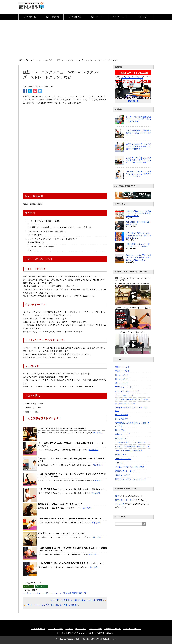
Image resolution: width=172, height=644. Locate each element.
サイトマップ (81, 629)
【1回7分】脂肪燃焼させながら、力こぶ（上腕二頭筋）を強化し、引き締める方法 (71, 489)
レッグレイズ (29, 586)
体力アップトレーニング (125, 471)
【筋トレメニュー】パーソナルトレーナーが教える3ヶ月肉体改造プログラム (139, 213)
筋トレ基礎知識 (52, 17)
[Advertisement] (86, 40)
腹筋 (117, 496)
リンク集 (69, 629)
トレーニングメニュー (46, 593)
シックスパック (29, 593)
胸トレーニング (122, 375)
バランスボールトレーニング (127, 391)
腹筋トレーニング (122, 367)
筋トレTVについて (38, 629)
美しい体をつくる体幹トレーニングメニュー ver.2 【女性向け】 (77, 600)
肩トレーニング (122, 383)
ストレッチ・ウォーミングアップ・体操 (131, 400)
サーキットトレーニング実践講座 (129, 451)
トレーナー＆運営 (55, 629)
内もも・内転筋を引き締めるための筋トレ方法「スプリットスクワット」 (139, 133)
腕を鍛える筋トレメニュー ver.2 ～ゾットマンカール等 (60, 504)
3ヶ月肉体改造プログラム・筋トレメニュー (133, 442)
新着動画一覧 (133, 101)
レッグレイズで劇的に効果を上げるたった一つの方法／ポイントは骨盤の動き (139, 119)
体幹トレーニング (120, 17)
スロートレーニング (123, 459)
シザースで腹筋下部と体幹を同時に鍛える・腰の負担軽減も (62, 429)
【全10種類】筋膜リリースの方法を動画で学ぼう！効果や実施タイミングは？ (139, 235)
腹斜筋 (68, 593)
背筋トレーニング (122, 371)
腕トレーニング (122, 379)
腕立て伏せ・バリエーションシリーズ (131, 479)
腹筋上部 (82, 593)
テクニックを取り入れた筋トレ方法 (130, 467)
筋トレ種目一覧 (30, 17)
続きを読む (98, 433)
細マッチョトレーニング (125, 500)
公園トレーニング (122, 475)
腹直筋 (75, 593)
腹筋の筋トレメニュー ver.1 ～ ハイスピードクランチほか (61, 533)
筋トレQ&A (120, 430)
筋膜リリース (121, 455)
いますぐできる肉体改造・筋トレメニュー (132, 446)
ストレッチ (142, 17)
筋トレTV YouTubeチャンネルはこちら (132, 78)
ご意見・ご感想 (95, 629)
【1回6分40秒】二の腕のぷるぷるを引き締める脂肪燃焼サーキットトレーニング (70, 563)
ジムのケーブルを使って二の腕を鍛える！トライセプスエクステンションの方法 (139, 174)
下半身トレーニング (123, 387)
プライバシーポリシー (132, 629)
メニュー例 (60, 593)
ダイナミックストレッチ (125, 404)
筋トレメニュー (97, 17)
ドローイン (120, 463)
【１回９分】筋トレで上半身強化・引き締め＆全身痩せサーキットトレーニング (70, 519)
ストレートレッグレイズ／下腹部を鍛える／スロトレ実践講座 (53, 605)
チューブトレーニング (124, 395)
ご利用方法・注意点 (113, 629)
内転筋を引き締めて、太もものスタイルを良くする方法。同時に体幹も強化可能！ (139, 146)
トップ (27, 60)
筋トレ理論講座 (75, 17)
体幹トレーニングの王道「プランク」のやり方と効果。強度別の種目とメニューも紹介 (139, 258)
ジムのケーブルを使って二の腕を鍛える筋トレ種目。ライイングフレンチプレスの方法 (139, 160)
